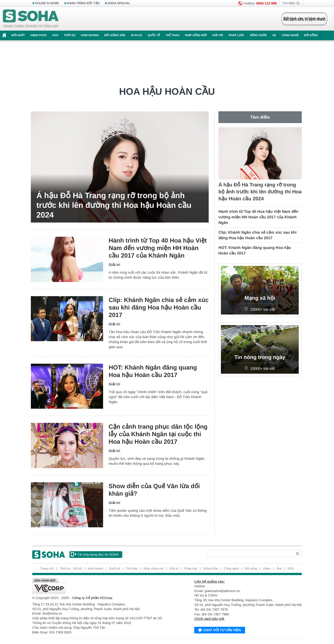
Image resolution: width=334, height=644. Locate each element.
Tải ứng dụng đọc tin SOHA (95, 554)
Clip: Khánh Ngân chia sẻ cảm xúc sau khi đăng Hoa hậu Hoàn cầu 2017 (159, 307)
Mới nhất (18, 35)
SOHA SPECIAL (119, 3)
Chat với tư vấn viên (220, 630)
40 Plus (137, 35)
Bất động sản (115, 35)
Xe (274, 35)
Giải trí (218, 35)
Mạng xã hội (260, 298)
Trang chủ (47, 569)
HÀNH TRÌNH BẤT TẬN (83, 3)
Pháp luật (236, 35)
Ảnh (279, 569)
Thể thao (173, 35)
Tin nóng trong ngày (260, 357)
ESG (55, 35)
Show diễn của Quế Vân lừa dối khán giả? (154, 490)
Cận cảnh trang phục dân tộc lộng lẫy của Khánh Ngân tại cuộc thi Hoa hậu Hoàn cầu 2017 (158, 434)
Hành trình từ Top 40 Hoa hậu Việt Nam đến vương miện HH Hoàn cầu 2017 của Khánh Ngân (158, 248)
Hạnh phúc (39, 35)
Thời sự (70, 35)
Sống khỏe (258, 35)
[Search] (250, 554)
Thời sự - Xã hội (71, 569)
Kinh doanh (90, 35)
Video (267, 569)
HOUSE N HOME (47, 3)
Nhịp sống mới (196, 35)
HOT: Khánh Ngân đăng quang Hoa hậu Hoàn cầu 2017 (153, 371)
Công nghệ (290, 35)
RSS (291, 569)
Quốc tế (154, 35)
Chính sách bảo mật (209, 619)
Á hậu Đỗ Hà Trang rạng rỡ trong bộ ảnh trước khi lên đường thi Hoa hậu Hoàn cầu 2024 (114, 205)
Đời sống (311, 35)
